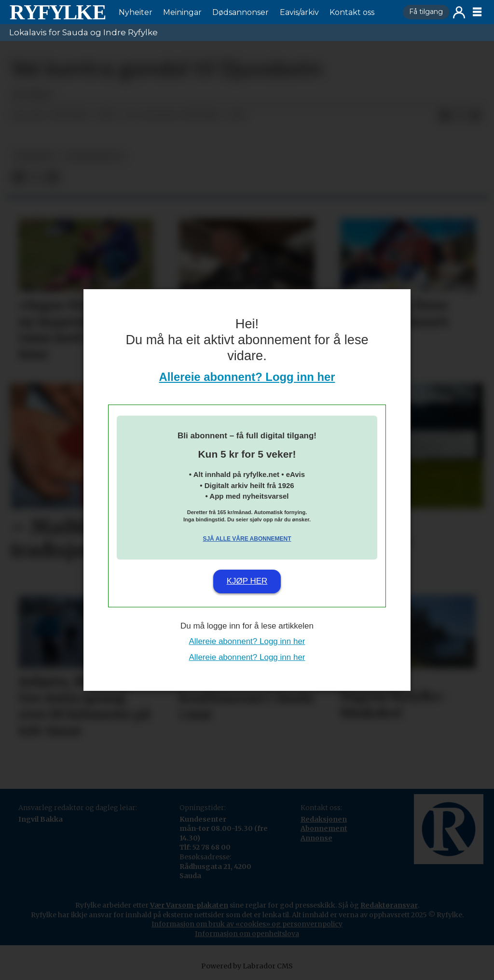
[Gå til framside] (57, 12)
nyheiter (34, 156)
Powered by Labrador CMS (247, 966)
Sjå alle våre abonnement (247, 539)
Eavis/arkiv (299, 12)
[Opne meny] (477, 12)
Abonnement (324, 828)
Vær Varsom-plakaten (189, 905)
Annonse (316, 838)
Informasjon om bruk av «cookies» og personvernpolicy (247, 924)
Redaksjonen (324, 819)
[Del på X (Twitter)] (460, 116)
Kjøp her (247, 581)
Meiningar (182, 12)
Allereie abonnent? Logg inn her (247, 377)
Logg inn (459, 12)
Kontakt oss (352, 12)
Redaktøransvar (389, 905)
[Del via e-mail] (475, 116)
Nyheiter (136, 12)
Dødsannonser (240, 12)
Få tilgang (426, 12)
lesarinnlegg (95, 156)
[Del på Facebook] (444, 116)
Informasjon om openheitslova (247, 934)
